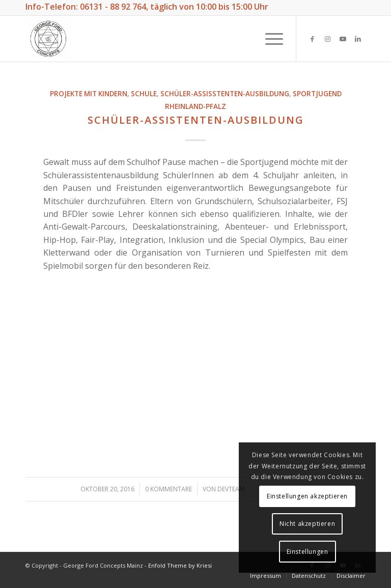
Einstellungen (308, 552)
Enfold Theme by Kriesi (180, 565)
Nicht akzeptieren (307, 524)
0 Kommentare (169, 489)
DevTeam (231, 489)
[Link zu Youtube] (343, 39)
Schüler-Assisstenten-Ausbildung (225, 94)
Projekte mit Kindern (89, 94)
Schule (144, 94)
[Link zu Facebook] (312, 39)
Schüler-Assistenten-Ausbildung (196, 120)
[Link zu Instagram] (327, 39)
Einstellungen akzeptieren (307, 496)
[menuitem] (266, 576)
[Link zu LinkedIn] (358, 39)
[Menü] (269, 39)
